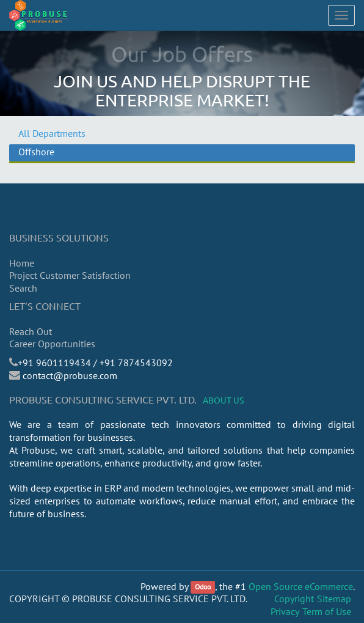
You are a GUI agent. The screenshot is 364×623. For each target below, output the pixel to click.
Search (23, 288)
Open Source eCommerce (301, 586)
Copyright (294, 599)
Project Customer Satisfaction (70, 275)
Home (22, 263)
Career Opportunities (52, 344)
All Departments (52, 133)
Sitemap (334, 599)
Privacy (285, 611)
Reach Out (31, 331)
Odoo (203, 587)
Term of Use (327, 611)
